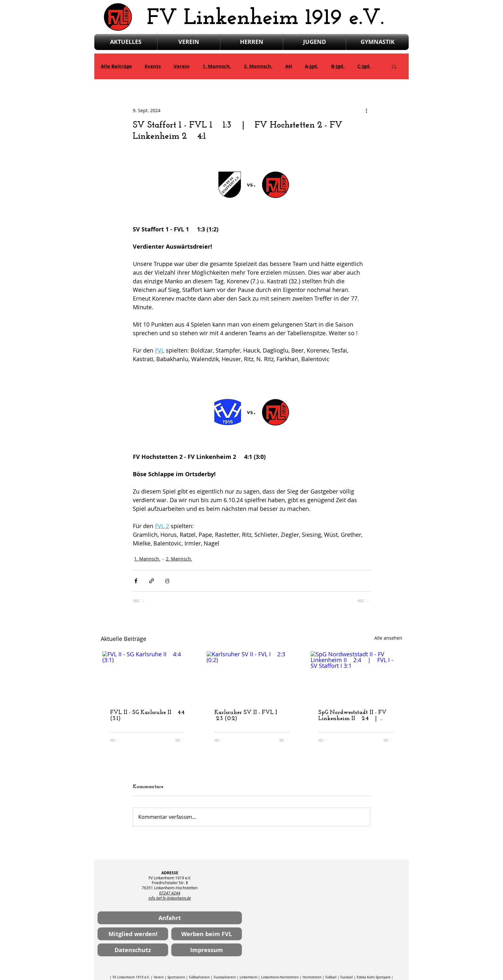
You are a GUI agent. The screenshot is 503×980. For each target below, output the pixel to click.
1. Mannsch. (217, 66)
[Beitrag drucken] (167, 581)
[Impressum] (207, 950)
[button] (394, 66)
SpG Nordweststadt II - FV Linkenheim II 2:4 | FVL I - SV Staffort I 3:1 (352, 716)
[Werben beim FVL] (207, 934)
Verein (182, 66)
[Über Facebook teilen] (136, 581)
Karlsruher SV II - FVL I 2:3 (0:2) (247, 716)
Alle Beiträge (116, 66)
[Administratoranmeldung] (384, 973)
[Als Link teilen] (152, 581)
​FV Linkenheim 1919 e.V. (265, 18)
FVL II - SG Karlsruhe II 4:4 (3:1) (147, 716)
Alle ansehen (388, 638)
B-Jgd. (338, 66)
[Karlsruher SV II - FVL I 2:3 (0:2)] (252, 677)
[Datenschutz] (133, 950)
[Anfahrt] (170, 918)
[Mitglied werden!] (133, 934)
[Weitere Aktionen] (366, 110)
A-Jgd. (311, 66)
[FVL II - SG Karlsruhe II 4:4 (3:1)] (147, 677)
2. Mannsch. (258, 66)
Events (153, 66)
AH (289, 66)
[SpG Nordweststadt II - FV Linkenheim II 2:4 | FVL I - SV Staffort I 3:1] (356, 677)
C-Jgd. (364, 66)
